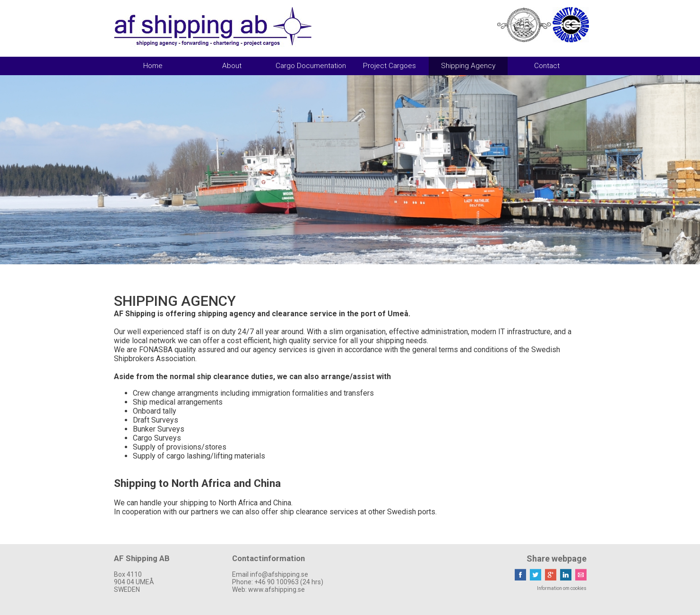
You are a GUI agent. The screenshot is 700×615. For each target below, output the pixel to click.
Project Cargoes (389, 66)
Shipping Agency (468, 66)
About (232, 66)
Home (153, 66)
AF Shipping (213, 27)
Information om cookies (562, 588)
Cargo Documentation (311, 66)
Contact (547, 66)
